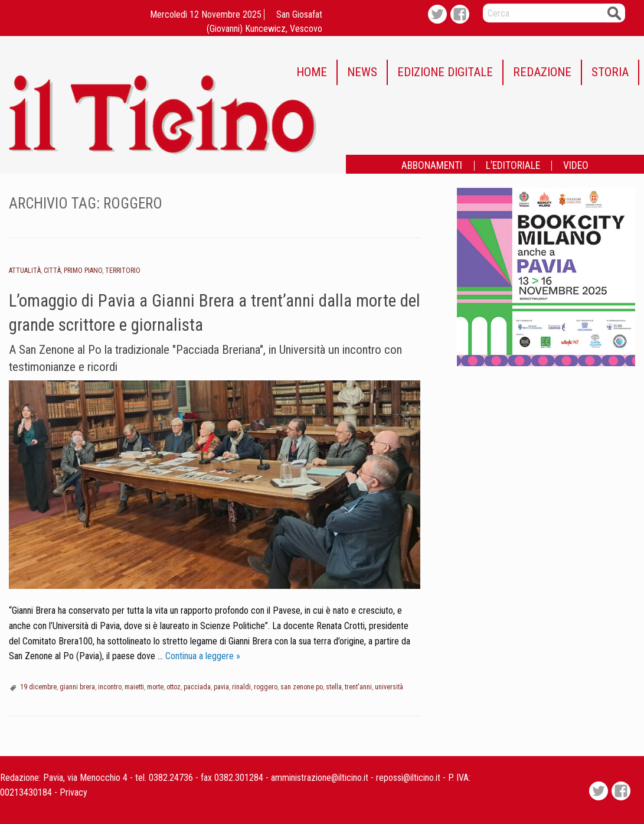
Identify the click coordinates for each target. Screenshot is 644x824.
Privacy (73, 792)
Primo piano (83, 271)
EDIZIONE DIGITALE (445, 72)
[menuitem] (312, 72)
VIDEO (576, 166)
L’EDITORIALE (513, 166)
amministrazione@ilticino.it (320, 778)
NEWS (362, 72)
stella (334, 687)
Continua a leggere (203, 656)
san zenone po (302, 687)
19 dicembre (38, 687)
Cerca (614, 13)
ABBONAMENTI (432, 166)
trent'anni (358, 687)
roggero (266, 687)
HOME (312, 72)
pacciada (197, 687)
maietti (134, 687)
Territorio (123, 271)
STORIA (610, 72)
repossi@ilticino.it (408, 778)
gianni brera (77, 687)
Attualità (25, 271)
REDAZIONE (542, 72)
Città (52, 271)
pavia (221, 687)
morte (155, 687)
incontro (110, 687)
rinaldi (241, 687)
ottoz (174, 687)
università (389, 687)
